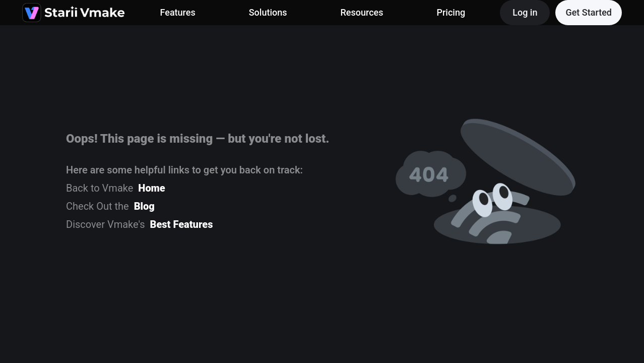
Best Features (182, 224)
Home (151, 188)
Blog (144, 206)
